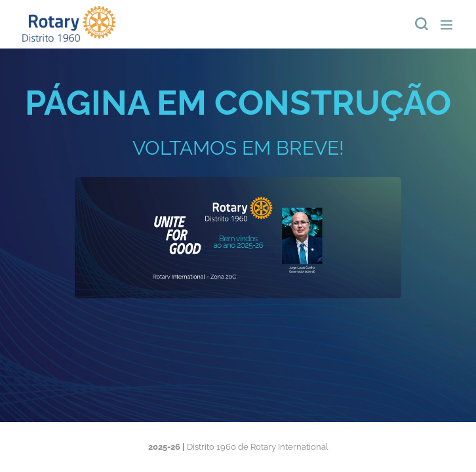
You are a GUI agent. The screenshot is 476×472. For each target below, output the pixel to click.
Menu (446, 25)
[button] (420, 24)
